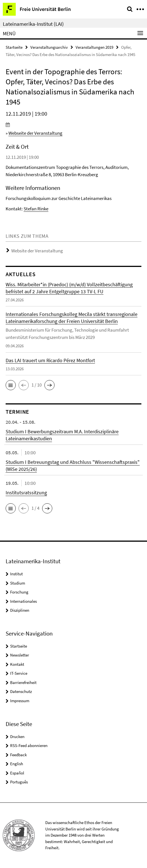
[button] (11, 385)
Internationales (23, 601)
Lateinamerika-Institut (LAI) (33, 24)
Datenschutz (21, 691)
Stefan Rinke (36, 209)
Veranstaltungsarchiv (49, 47)
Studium (18, 583)
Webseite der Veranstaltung (35, 133)
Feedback (18, 755)
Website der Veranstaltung (37, 251)
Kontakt (17, 664)
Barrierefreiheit (23, 682)
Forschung (19, 592)
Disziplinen (20, 610)
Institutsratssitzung (26, 493)
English (17, 764)
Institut (16, 574)
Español (17, 773)
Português (19, 782)
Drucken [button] (17, 736)
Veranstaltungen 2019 (94, 47)
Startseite (14, 47)
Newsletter (20, 655)
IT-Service (19, 673)
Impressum (20, 701)
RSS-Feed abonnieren (29, 745)
